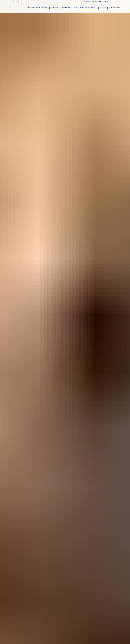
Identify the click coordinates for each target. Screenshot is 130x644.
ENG (13, 1)
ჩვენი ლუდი (55, 8)
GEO (18, 1)
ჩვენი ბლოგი (78, 8)
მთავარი (31, 8)
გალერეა (103, 8)
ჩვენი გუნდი (66, 8)
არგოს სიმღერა (91, 8)
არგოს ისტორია (42, 8)
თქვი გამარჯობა (115, 8)
